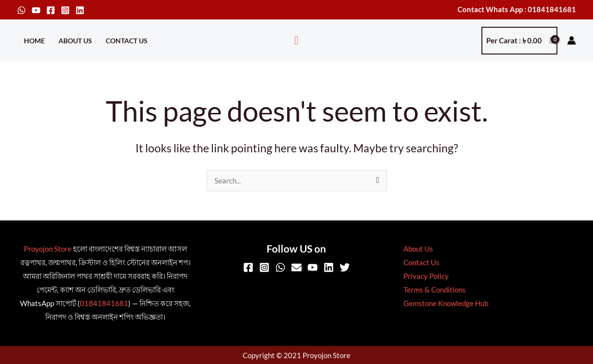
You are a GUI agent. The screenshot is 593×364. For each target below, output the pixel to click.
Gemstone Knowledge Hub (444, 303)
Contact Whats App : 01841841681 (517, 9)
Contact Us (127, 41)
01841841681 (104, 303)
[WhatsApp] (21, 10)
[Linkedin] (80, 10)
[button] (296, 41)
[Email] (296, 267)
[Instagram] (65, 10)
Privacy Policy (425, 276)
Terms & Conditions (433, 290)
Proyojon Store (48, 249)
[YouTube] (36, 10)
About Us (75, 41)
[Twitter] (345, 267)
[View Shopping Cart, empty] (519, 41)
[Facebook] (51, 10)
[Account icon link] (572, 40)
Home (34, 41)
